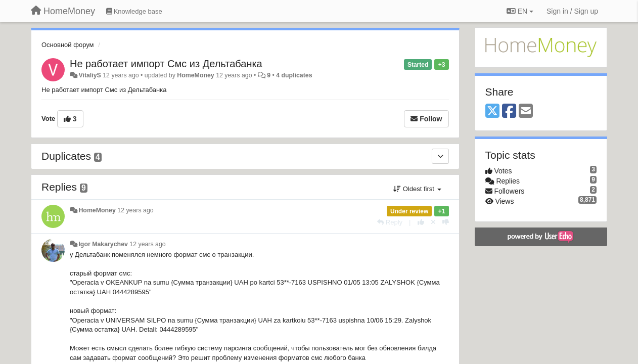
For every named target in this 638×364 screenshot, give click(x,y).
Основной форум (68, 45)
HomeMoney (195, 75)
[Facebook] (509, 111)
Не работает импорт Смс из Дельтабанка (166, 64)
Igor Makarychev (103, 244)
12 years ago (135, 210)
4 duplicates (294, 75)
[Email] (526, 111)
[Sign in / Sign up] (572, 11)
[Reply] (390, 222)
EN (520, 11)
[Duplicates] (440, 156)
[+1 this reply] (421, 222)
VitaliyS (89, 75)
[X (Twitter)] (492, 111)
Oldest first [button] (417, 189)
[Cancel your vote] (433, 222)
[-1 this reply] (446, 222)
